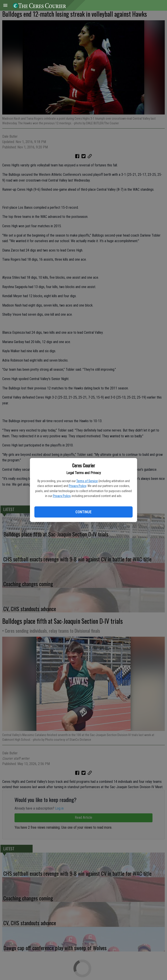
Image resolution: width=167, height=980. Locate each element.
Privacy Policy (77, 486)
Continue (83, 512)
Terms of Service (87, 481)
